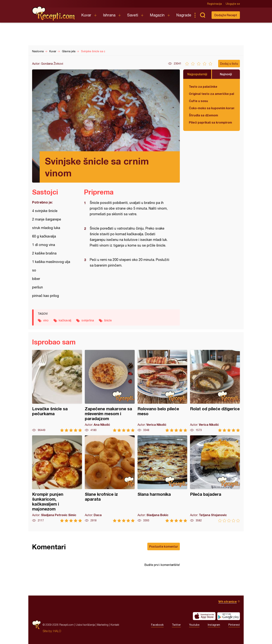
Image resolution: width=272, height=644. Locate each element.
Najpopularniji (197, 74)
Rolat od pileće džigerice (215, 391)
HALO (57, 631)
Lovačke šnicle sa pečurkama (57, 391)
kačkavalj (65, 320)
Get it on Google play (229, 616)
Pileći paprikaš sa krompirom (210, 122)
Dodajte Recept (226, 15)
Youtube (194, 625)
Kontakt (115, 625)
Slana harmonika (162, 479)
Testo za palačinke (203, 86)
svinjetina (88, 320)
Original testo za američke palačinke (212, 94)
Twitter (176, 625)
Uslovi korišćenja (85, 625)
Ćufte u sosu (198, 101)
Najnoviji (226, 74)
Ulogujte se (233, 4)
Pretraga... (202, 15)
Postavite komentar (164, 546)
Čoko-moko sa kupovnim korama (212, 108)
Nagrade (184, 15)
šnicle (108, 320)
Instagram (214, 625)
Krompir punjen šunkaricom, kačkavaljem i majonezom (57, 479)
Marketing (103, 625)
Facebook (157, 625)
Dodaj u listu (229, 63)
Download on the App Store (204, 616)
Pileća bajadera (215, 479)
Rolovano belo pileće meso (162, 391)
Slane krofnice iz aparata (110, 479)
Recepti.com (54, 14)
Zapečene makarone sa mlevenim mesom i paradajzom (110, 391)
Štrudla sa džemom (203, 115)
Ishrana (109, 15)
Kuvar (86, 15)
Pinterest (234, 625)
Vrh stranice (228, 601)
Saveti (133, 15)
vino (46, 320)
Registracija (214, 4)
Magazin (157, 15)
